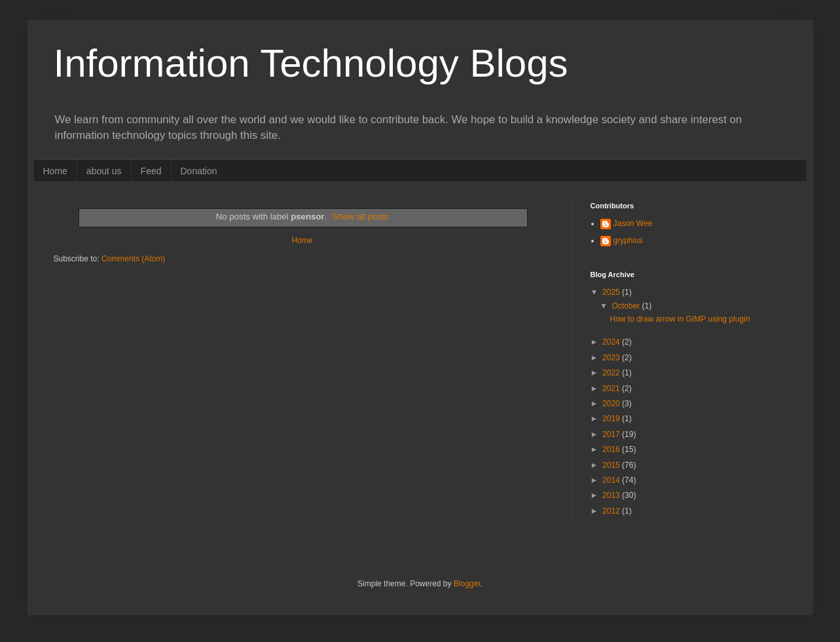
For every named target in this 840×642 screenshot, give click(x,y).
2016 (612, 449)
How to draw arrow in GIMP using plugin (680, 319)
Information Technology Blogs (311, 63)
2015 (612, 465)
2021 (612, 388)
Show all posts (360, 217)
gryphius (628, 240)
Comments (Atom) (133, 259)
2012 (612, 511)
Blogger (467, 584)
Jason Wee (633, 223)
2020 (612, 404)
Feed (151, 171)
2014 (612, 480)
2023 (612, 358)
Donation (199, 171)
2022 (612, 373)
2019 (612, 419)
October (627, 306)
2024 (612, 342)
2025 (612, 292)
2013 (612, 495)
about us (104, 171)
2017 (612, 434)
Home (55, 171)
